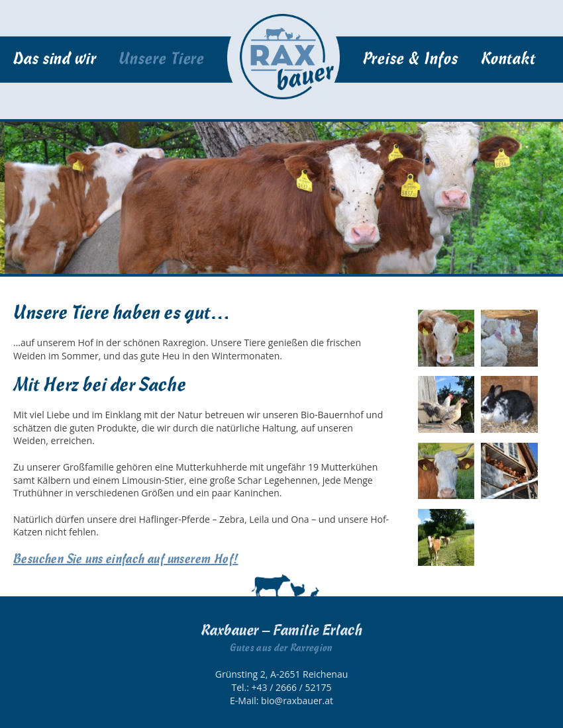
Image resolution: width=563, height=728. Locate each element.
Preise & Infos (411, 60)
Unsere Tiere (162, 60)
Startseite (283, 58)
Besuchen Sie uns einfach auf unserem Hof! (126, 559)
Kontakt (508, 60)
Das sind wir (55, 60)
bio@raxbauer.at (297, 701)
